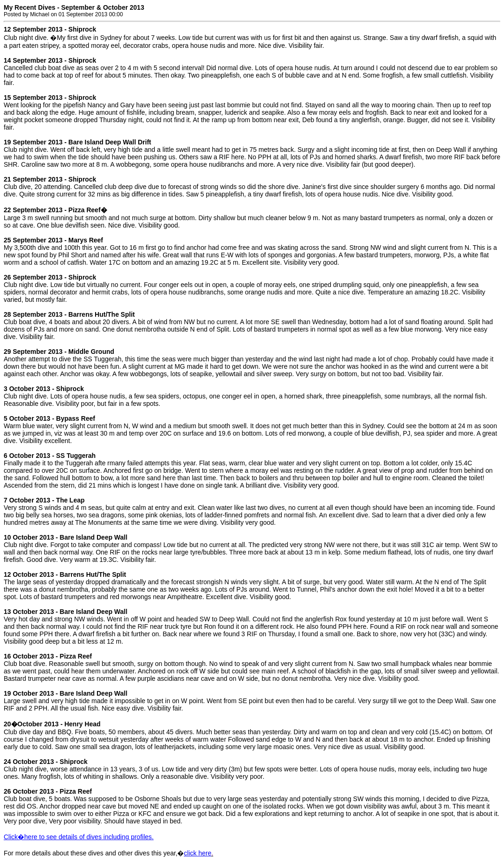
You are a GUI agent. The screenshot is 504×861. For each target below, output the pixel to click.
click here (197, 853)
